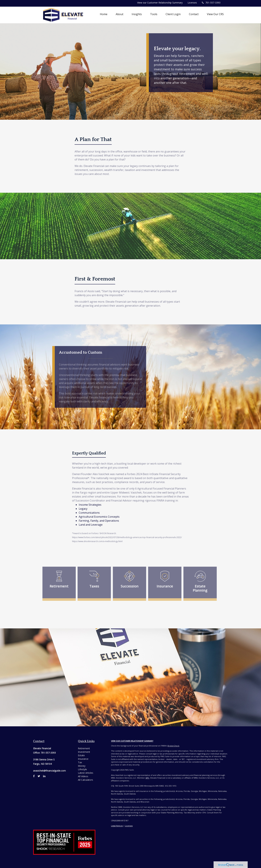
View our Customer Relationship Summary (160, 3)
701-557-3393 (211, 3)
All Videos (83, 776)
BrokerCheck (173, 746)
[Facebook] (34, 776)
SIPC (147, 778)
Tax (80, 762)
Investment (84, 752)
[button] (120, 14)
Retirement (84, 748)
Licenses (192, 3)
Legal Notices (117, 826)
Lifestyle (82, 769)
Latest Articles (86, 773)
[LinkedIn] (44, 776)
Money (82, 766)
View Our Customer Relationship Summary (132, 741)
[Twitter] (39, 776)
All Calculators (85, 780)
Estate (81, 755)
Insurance (83, 759)
